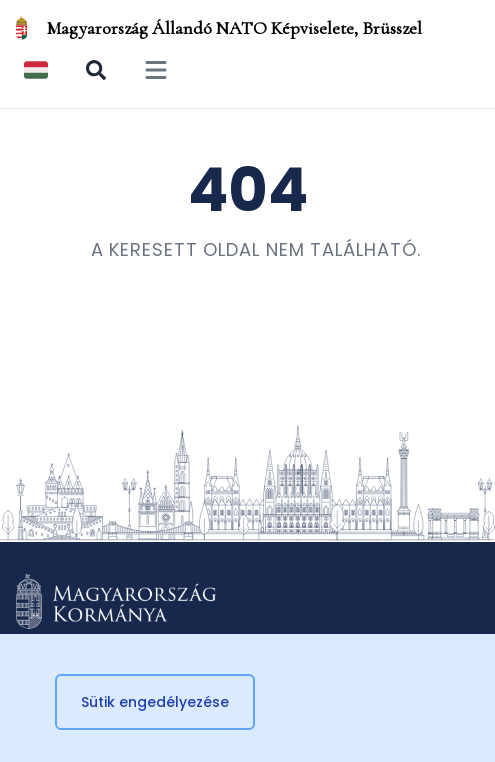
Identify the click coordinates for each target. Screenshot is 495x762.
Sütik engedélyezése (155, 702)
